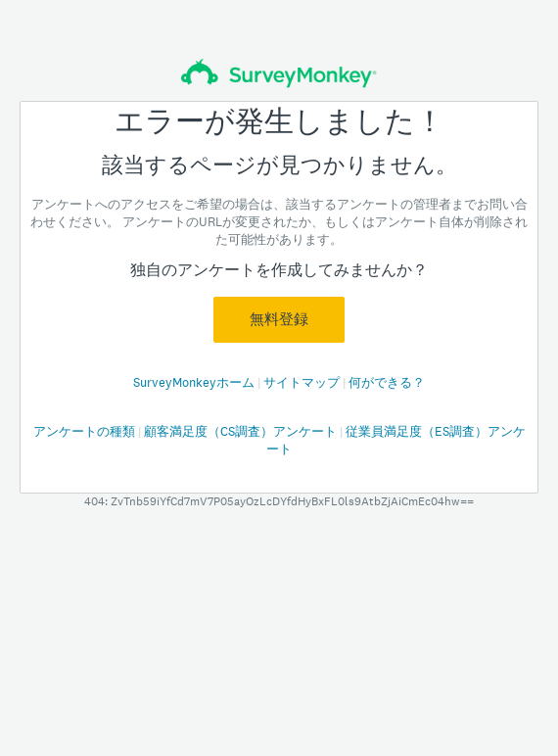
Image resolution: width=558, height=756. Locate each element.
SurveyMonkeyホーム (195, 382)
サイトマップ (303, 382)
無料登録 (279, 319)
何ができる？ (387, 382)
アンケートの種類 (86, 431)
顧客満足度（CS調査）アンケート (242, 431)
